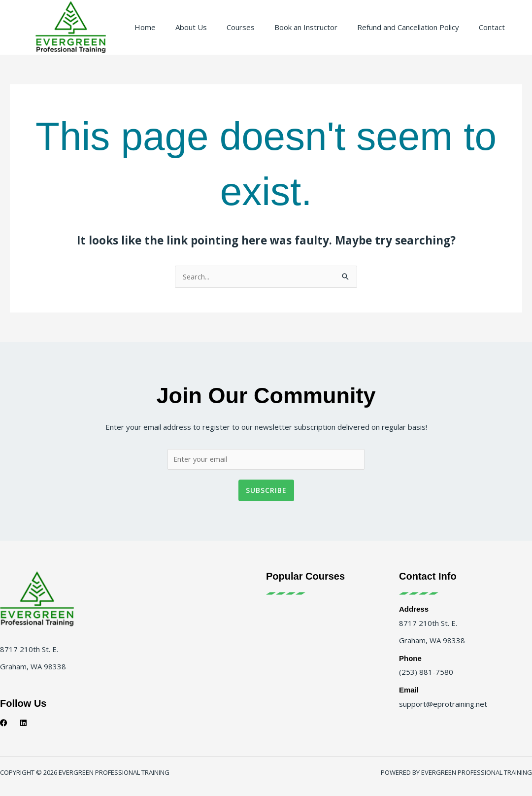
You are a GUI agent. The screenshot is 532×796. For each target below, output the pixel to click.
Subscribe (266, 499)
